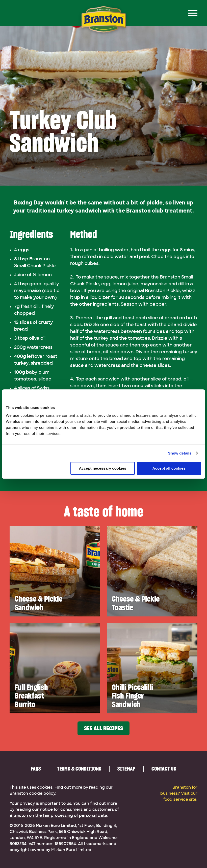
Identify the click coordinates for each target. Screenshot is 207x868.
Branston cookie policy (32, 793)
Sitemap (126, 769)
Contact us (164, 769)
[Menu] (193, 13)
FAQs (36, 769)
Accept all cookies (169, 468)
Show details (180, 453)
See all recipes (103, 728)
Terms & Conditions (79, 769)
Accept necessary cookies (103, 468)
